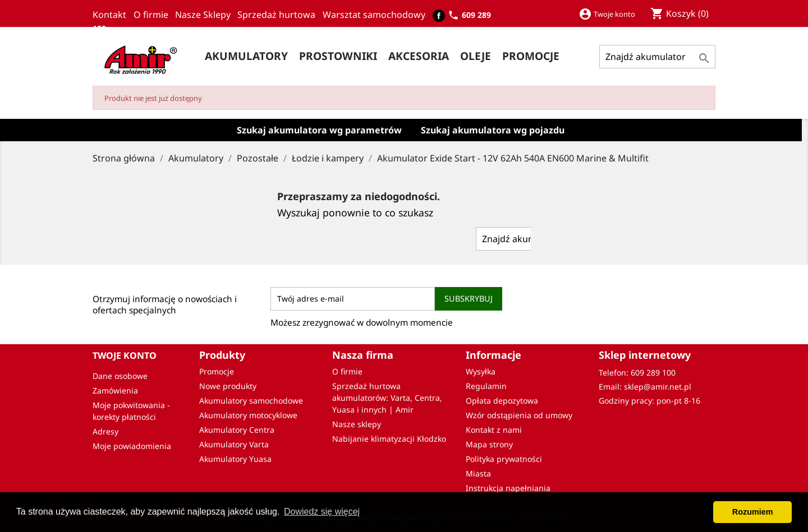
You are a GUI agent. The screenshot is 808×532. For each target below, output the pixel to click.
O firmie (154, 15)
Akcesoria (419, 56)
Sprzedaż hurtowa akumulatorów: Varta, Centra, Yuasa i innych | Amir (387, 398)
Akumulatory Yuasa (235, 459)
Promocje (217, 371)
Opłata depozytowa (502, 401)
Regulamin (486, 386)
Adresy (105, 431)
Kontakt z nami (494, 430)
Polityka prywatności (504, 459)
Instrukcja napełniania (508, 488)
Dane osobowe (120, 376)
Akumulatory (246, 56)
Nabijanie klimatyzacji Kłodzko (389, 439)
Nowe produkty (228, 386)
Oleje (476, 56)
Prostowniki (338, 56)
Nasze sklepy (357, 424)
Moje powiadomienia (132, 446)
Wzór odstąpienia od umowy (519, 415)
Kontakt (112, 15)
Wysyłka (481, 371)
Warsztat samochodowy (376, 15)
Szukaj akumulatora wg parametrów (319, 130)
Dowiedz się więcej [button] (322, 512)
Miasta (478, 473)
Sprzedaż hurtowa (279, 15)
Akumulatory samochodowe (251, 401)
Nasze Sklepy (206, 15)
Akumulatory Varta (234, 444)
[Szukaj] (657, 57)
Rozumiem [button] (753, 512)
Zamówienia (115, 390)
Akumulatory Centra (237, 430)
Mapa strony (489, 444)
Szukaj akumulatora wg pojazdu (493, 130)
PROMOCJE (531, 56)
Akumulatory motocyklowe (248, 415)
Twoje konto (125, 355)
